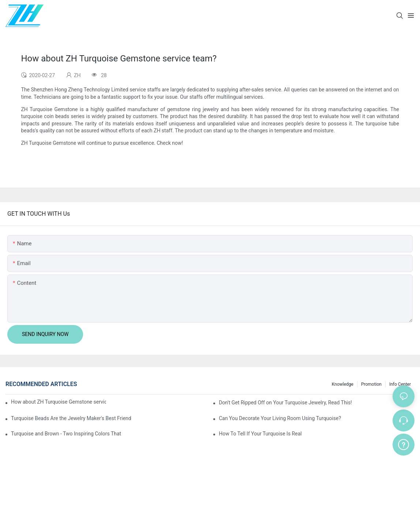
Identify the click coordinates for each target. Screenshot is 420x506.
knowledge (343, 384)
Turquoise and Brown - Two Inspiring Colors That (66, 434)
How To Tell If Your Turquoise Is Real (260, 434)
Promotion (371, 384)
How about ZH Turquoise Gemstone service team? (59, 402)
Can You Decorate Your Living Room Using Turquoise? (280, 418)
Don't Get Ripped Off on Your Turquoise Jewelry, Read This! (285, 403)
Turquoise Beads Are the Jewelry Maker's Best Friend (71, 418)
